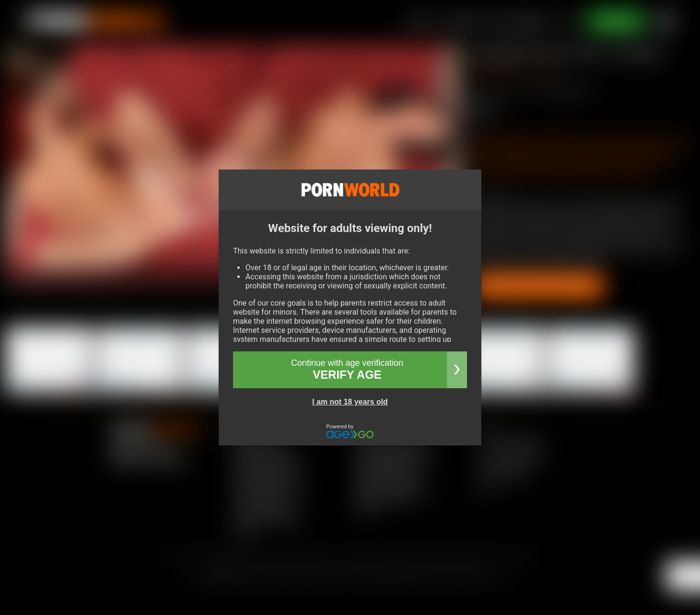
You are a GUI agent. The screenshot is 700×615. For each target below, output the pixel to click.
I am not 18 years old (350, 402)
